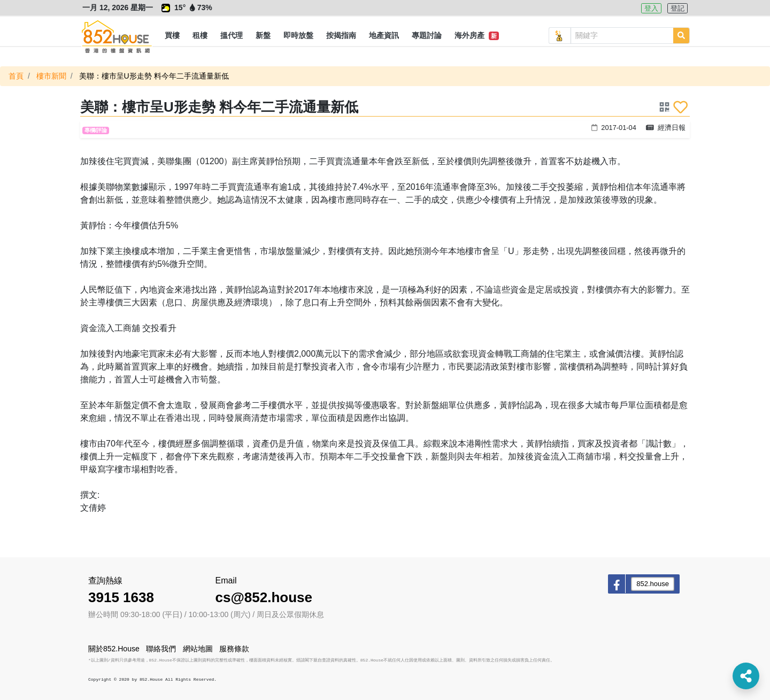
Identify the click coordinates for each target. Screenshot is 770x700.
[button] (172, 36)
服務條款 (234, 649)
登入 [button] (651, 8)
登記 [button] (677, 8)
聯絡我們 (161, 649)
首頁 (16, 76)
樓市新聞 (51, 76)
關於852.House (114, 649)
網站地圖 (198, 649)
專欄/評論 (96, 130)
